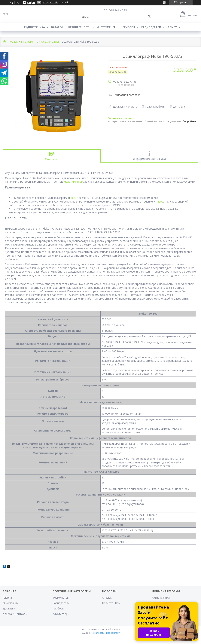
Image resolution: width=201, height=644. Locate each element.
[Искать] (149, 17)
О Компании (11, 603)
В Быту (172, 27)
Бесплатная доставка (127, 95)
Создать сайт (51, 3)
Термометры (61, 598)
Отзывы (107, 598)
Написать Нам (111, 603)
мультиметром (74, 182)
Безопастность (79, 27)
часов (160, 201)
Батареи (57, 27)
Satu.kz (118, 629)
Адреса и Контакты (15, 614)
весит (74, 198)
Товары (13, 42)
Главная (8, 598)
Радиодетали (151, 27)
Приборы (129, 27)
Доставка (9, 608)
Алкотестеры (61, 614)
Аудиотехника (34, 27)
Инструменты (107, 27)
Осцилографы (50, 42)
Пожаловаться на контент (105, 633)
